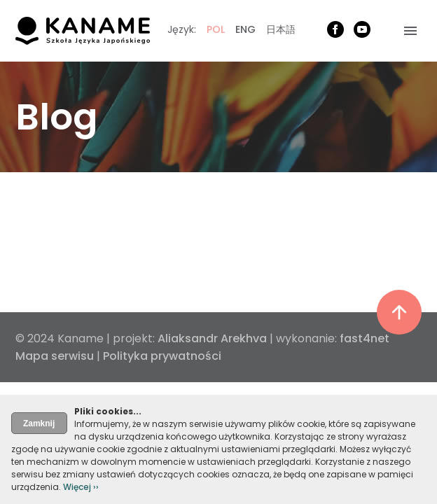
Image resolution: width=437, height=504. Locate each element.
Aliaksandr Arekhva (212, 338)
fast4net (365, 338)
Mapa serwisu (55, 356)
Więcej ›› (81, 487)
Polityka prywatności (162, 356)
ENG (245, 29)
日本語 (281, 29)
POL (216, 29)
